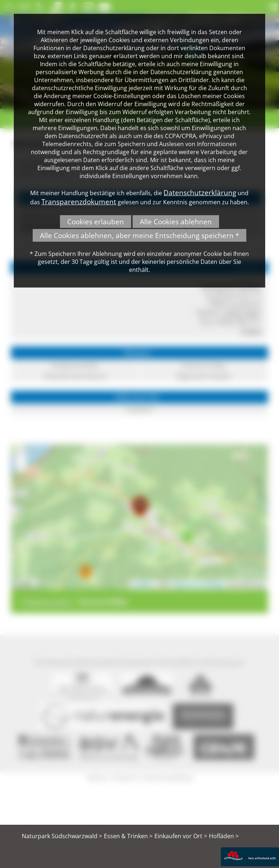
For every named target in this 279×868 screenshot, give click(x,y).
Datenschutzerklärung (200, 192)
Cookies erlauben (96, 222)
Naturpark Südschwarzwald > (62, 836)
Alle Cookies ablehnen (176, 222)
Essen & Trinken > (128, 836)
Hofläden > (224, 836)
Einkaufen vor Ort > (181, 836)
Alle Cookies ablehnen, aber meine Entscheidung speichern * (139, 235)
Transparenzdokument (79, 202)
